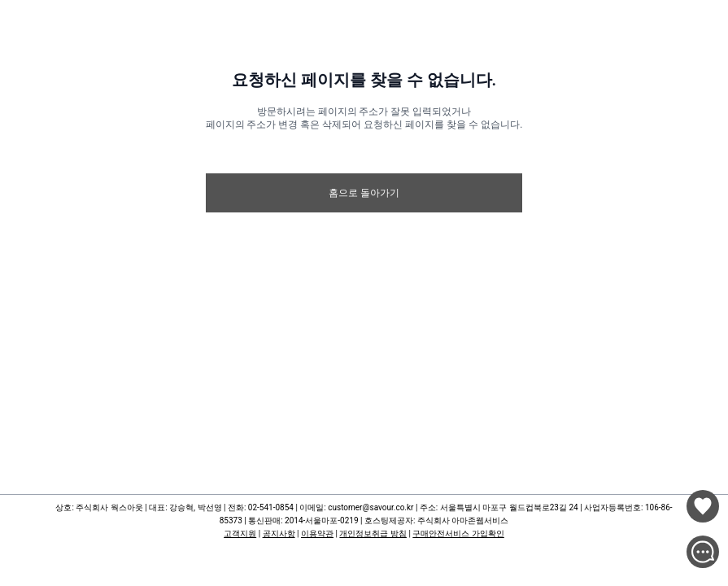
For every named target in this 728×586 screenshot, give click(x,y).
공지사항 (279, 534)
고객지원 (240, 534)
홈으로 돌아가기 (364, 193)
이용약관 (317, 534)
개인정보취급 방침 (373, 534)
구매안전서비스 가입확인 (458, 534)
